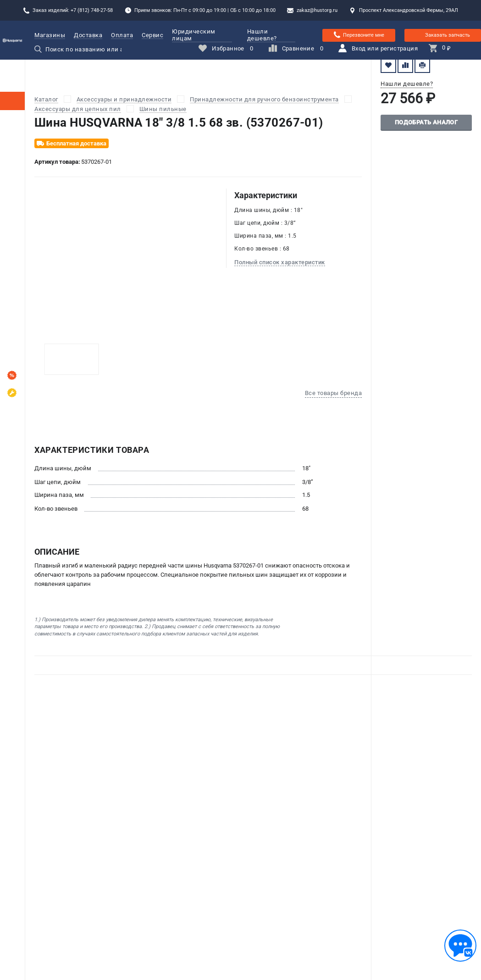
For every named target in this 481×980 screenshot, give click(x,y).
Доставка (88, 35)
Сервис (152, 35)
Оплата (122, 35)
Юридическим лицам (202, 35)
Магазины (50, 35)
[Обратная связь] (460, 946)
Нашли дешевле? (262, 35)
